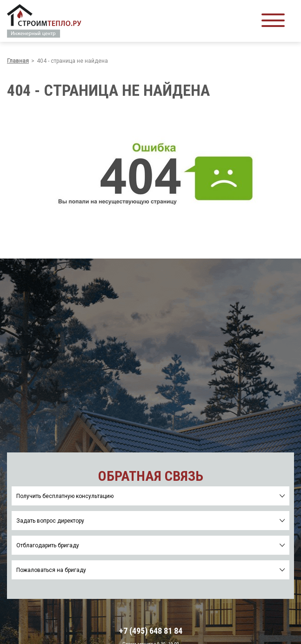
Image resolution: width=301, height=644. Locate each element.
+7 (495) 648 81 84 (151, 631)
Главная (18, 61)
